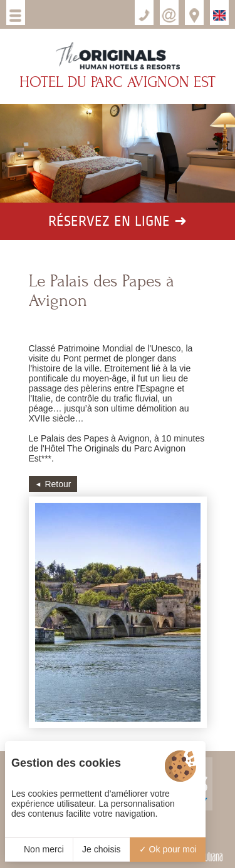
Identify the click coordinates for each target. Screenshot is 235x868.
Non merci (39, 849)
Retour (58, 484)
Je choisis (101, 849)
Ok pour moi (168, 849)
